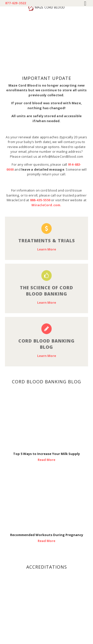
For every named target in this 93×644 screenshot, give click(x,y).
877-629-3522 (16, 3)
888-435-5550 (40, 200)
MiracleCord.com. (46, 205)
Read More (46, 460)
